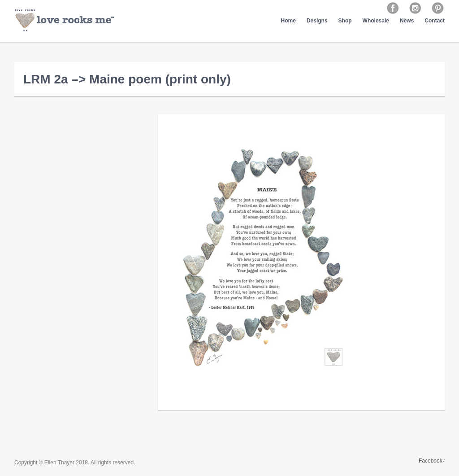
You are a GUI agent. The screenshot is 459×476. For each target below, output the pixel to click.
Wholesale (376, 21)
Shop (345, 21)
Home (288, 21)
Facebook (431, 461)
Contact (435, 21)
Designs (317, 21)
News (407, 21)
